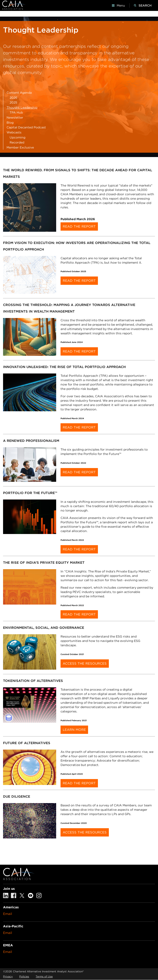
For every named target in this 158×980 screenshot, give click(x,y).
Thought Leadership (22, 107)
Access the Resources (85, 664)
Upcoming (17, 137)
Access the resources (85, 832)
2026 (13, 98)
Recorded (17, 142)
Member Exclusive (20, 147)
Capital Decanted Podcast (26, 127)
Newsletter (15, 118)
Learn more (74, 730)
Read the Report (79, 226)
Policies (24, 976)
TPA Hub (16, 112)
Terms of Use (44, 976)
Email (8, 914)
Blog (10, 123)
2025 (13, 102)
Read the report (79, 427)
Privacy (8, 976)
